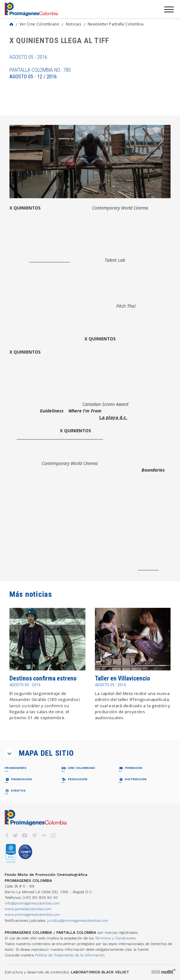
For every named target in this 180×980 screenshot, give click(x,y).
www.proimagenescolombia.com (32, 915)
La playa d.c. (113, 417)
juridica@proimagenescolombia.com (78, 921)
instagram (53, 835)
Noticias (74, 24)
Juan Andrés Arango (49, 260)
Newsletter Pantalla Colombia (116, 24)
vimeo (34, 835)
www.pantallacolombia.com (28, 909)
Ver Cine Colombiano (40, 24)
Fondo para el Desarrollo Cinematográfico (60, 437)
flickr (44, 835)
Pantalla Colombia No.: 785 (40, 73)
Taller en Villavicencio (122, 678)
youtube (25, 835)
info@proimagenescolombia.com (32, 903)
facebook (7, 835)
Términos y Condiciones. (116, 938)
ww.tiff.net (148, 568)
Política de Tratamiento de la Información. (70, 955)
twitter (15, 835)
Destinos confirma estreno (43, 678)
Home (11, 24)
